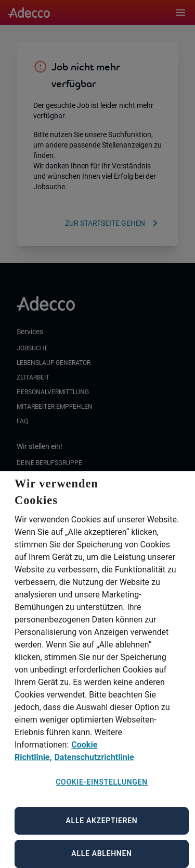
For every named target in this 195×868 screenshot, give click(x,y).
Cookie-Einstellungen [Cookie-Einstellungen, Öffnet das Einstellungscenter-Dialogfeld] (102, 795)
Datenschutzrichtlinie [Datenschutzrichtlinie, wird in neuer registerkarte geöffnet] (94, 770)
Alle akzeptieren (102, 833)
